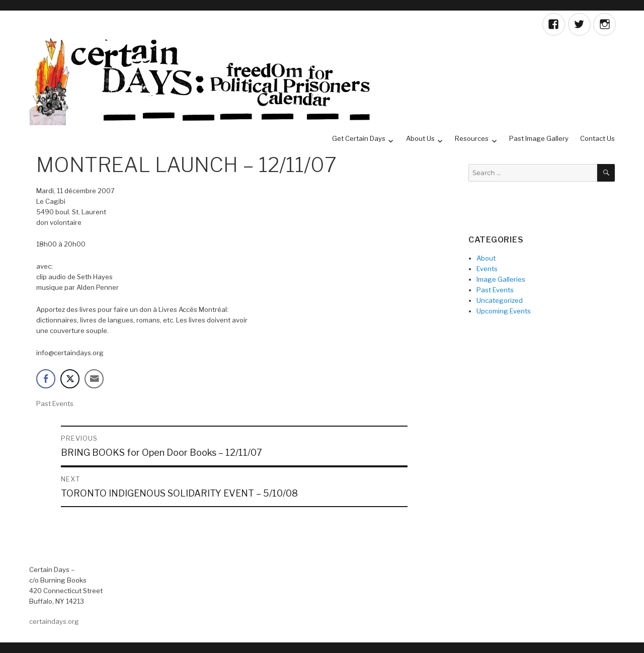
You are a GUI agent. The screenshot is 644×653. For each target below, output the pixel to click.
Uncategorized (500, 300)
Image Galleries (501, 279)
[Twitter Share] (70, 379)
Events (487, 269)
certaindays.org (54, 621)
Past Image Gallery (539, 138)
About (486, 258)
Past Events (55, 403)
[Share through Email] (94, 379)
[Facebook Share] (46, 379)
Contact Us (597, 138)
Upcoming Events (504, 311)
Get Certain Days (359, 138)
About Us (420, 138)
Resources (472, 138)
